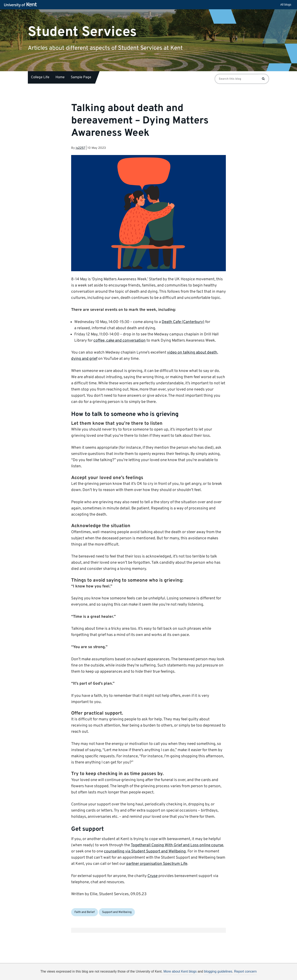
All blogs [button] (286, 5)
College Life (40, 77)
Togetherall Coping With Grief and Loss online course (177, 845)
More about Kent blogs (180, 971)
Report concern (245, 971)
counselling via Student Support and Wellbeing (145, 851)
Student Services (82, 32)
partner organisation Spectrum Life (157, 864)
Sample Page (81, 77)
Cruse (153, 876)
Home (60, 77)
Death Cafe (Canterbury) (183, 322)
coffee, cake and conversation (120, 341)
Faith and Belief (85, 912)
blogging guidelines (218, 971)
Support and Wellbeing (117, 912)
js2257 (80, 148)
